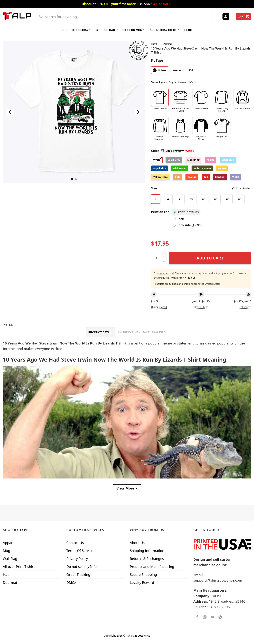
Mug (7, 551)
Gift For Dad (107, 30)
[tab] (100, 332)
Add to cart (210, 258)
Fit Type (157, 61)
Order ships (201, 307)
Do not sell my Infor (82, 567)
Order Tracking (78, 575)
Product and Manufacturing (152, 567)
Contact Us (75, 543)
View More (125, 488)
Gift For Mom (134, 30)
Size (200, 188)
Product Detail (100, 332)
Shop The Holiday (76, 30)
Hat (6, 575)
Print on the (160, 212)
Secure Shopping (143, 575)
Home (154, 44)
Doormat (10, 583)
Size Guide (243, 188)
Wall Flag (10, 559)
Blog (188, 30)
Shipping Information (147, 551)
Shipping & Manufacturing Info (142, 332)
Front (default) (186, 212)
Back (178, 219)
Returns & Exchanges (147, 559)
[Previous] (10, 112)
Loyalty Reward (142, 583)
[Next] (138, 112)
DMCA (71, 583)
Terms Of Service (80, 551)
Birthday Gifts (164, 30)
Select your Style (164, 82)
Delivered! (245, 307)
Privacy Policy (77, 559)
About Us (137, 543)
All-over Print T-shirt (19, 567)
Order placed (159, 307)
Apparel (168, 44)
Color (167, 151)
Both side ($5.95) (187, 225)
